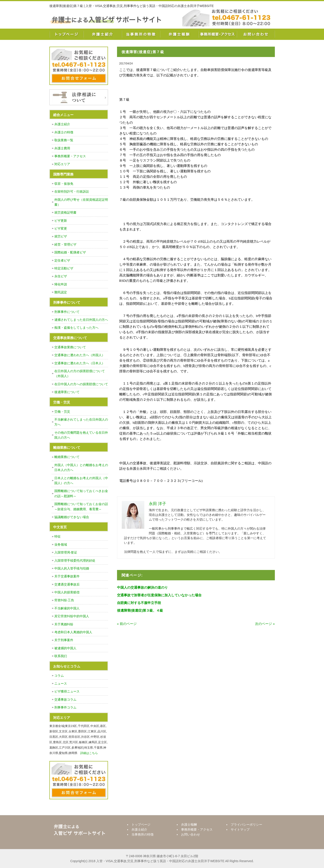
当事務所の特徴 (141, 34)
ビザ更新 (61, 221)
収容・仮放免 (64, 184)
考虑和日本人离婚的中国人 (73, 632)
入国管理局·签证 (66, 552)
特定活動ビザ (64, 268)
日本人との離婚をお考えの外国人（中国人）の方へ (81, 481)
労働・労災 (62, 412)
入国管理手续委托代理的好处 (75, 560)
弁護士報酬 (179, 34)
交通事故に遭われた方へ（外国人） (80, 355)
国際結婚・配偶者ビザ (70, 252)
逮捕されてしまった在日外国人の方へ (81, 320)
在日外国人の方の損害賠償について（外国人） (80, 374)
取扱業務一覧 (64, 140)
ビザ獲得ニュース (67, 691)
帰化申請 (61, 284)
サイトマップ (240, 829)
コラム (59, 676)
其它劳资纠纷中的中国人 (72, 616)
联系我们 (61, 656)
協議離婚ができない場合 (72, 517)
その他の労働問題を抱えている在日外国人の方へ (81, 435)
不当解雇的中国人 (67, 608)
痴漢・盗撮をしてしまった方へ (76, 328)
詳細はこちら (89, 753)
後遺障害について (67, 392)
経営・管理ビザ (65, 244)
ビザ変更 (61, 228)
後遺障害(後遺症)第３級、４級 (140, 610)
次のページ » (265, 624)
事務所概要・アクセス (217, 34)
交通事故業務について (70, 347)
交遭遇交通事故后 (67, 584)
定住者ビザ (62, 260)
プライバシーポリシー (246, 825)
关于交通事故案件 (67, 576)
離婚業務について (67, 457)
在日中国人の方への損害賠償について (81, 384)
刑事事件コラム (65, 707)
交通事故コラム (65, 699)
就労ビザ (61, 236)
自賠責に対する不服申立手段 (139, 603)
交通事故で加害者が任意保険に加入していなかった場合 (159, 595)
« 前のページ (127, 624)
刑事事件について (67, 312)
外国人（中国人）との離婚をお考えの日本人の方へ (81, 467)
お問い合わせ (256, 34)
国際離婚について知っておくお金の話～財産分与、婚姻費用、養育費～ (81, 506)
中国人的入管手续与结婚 (72, 568)
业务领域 (61, 544)
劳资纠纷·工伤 (64, 600)
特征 (57, 536)
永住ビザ (61, 276)
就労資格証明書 (65, 212)
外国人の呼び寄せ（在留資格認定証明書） (81, 202)
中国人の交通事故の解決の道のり (142, 587)
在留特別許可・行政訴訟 (72, 191)
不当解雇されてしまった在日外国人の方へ (81, 422)
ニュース (61, 683)
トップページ (66, 34)
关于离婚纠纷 (64, 624)
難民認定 (61, 292)
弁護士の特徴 (64, 132)
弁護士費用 (62, 148)
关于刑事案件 (64, 640)
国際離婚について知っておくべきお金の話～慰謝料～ (81, 493)
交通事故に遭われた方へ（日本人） (80, 363)
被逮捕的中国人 (65, 648)
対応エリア (62, 164)
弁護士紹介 (102, 34)
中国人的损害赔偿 (67, 592)
